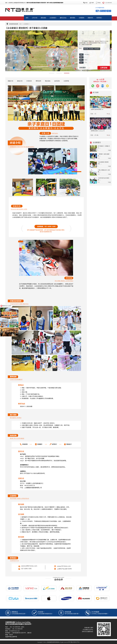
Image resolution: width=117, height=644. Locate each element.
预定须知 (48, 81)
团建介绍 (10, 81)
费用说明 (38, 81)
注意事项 (66, 81)
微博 (93, 3)
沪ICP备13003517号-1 (74, 642)
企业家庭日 (26, 24)
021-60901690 (109, 3)
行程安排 (29, 81)
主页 (20, 24)
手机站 (99, 3)
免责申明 (8, 637)
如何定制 (57, 81)
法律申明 (14, 637)
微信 (86, 3)
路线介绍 (20, 81)
